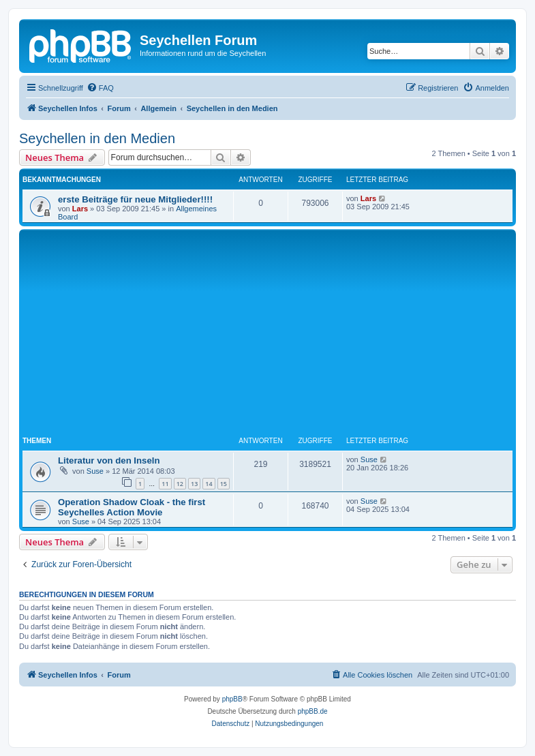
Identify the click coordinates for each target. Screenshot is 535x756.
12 (180, 484)
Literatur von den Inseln (109, 460)
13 (194, 484)
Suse (95, 471)
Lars (80, 209)
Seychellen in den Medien (97, 138)
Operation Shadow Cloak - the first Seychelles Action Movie (132, 507)
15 (224, 484)
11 (165, 484)
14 (209, 484)
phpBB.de (313, 711)
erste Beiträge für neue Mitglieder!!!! (135, 199)
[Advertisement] (279, 335)
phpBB (232, 699)
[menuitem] (100, 88)
